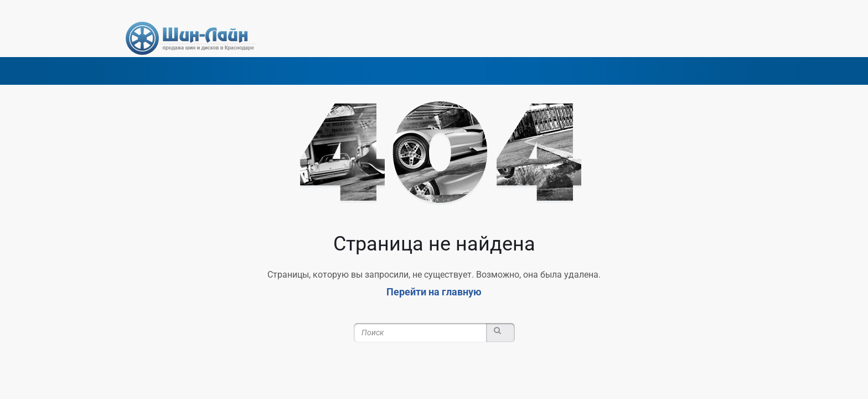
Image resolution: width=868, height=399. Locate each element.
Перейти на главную (434, 292)
